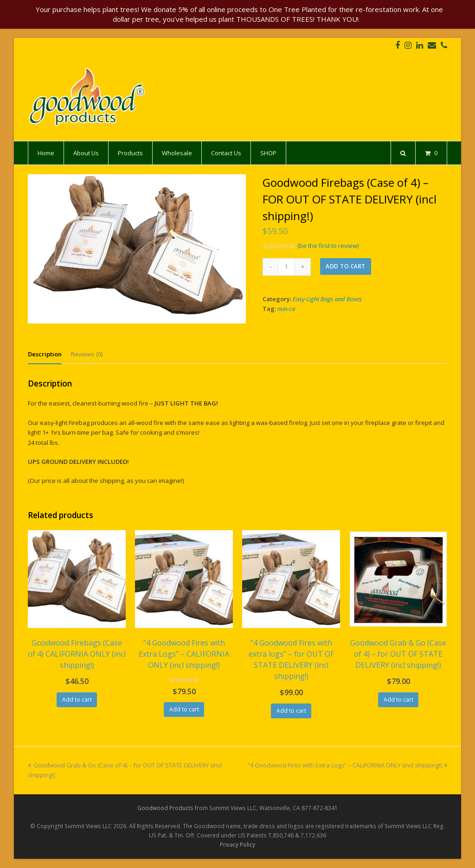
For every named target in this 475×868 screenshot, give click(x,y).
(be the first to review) (328, 246)
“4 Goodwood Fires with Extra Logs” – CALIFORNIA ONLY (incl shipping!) (347, 765)
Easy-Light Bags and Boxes (327, 299)
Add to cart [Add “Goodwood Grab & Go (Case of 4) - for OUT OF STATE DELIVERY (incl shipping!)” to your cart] (398, 700)
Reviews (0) (87, 354)
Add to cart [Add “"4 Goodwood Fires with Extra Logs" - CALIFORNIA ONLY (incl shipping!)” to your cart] (184, 709)
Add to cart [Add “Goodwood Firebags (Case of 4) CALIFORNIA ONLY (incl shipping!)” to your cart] (77, 700)
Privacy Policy (237, 845)
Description (45, 354)
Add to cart (346, 266)
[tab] (45, 354)
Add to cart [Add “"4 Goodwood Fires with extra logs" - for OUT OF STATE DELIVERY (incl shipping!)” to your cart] (291, 711)
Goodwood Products (165, 808)
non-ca (286, 309)
